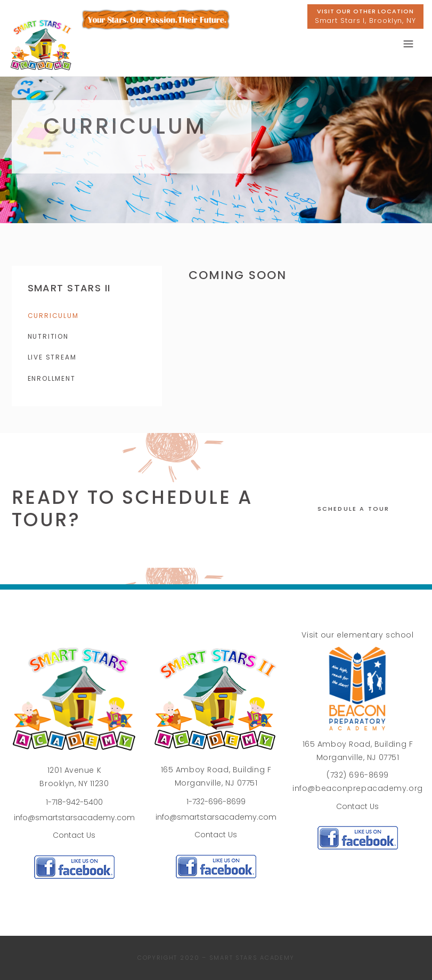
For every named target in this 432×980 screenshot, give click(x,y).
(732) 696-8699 (358, 775)
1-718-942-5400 (74, 802)
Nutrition (48, 336)
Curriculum (53, 316)
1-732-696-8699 (216, 802)
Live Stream (52, 357)
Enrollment (52, 378)
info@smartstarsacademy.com (74, 818)
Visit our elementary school (357, 635)
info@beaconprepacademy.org (358, 788)
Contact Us (74, 835)
